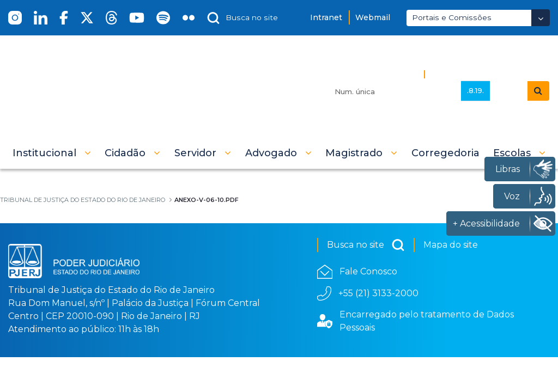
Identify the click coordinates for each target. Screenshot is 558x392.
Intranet (326, 17)
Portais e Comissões (452, 17)
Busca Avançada (466, 74)
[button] (52, 153)
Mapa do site (451, 245)
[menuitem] (445, 153)
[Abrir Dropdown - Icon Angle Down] (541, 18)
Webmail (373, 17)
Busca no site (366, 245)
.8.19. (475, 90)
